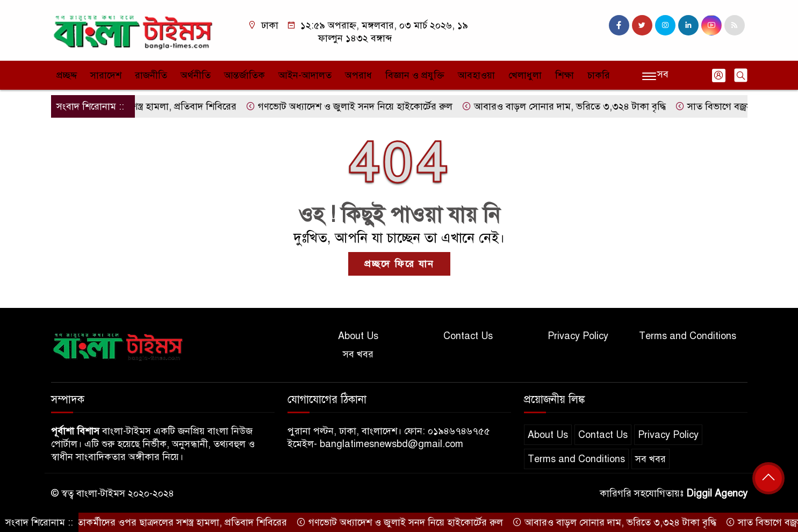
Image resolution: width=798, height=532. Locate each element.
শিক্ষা (565, 75)
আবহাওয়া (476, 75)
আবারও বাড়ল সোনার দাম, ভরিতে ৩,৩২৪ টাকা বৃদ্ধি (571, 106)
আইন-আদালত (305, 75)
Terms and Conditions (688, 336)
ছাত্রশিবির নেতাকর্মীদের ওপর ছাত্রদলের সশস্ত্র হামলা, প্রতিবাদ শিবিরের (160, 522)
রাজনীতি (151, 75)
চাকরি (599, 75)
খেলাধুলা (525, 75)
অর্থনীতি (196, 75)
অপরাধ (358, 75)
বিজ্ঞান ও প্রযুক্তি (415, 75)
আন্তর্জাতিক (245, 75)
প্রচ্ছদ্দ (67, 75)
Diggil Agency (717, 493)
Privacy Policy (578, 336)
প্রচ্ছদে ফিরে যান (399, 264)
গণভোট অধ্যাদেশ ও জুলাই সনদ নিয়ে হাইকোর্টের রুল (357, 106)
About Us (358, 336)
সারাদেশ (106, 75)
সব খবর (358, 354)
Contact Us (468, 336)
